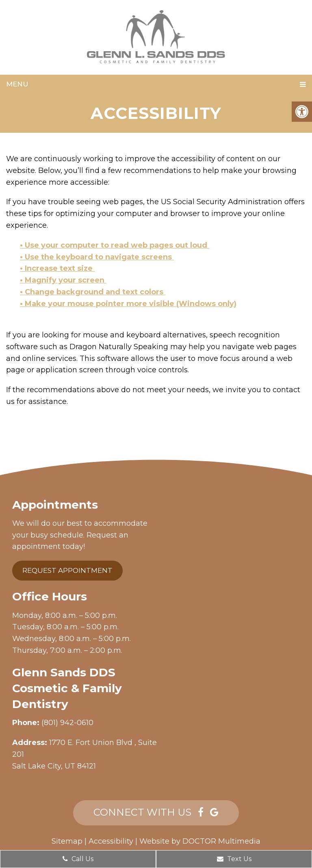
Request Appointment (67, 570)
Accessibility (111, 841)
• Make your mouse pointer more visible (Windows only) (128, 304)
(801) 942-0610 (67, 723)
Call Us (78, 859)
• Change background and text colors (93, 292)
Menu (17, 84)
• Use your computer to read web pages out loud (115, 245)
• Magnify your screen (63, 280)
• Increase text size (57, 268)
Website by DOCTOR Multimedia (200, 841)
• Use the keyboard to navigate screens (97, 257)
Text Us (234, 859)
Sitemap (67, 841)
